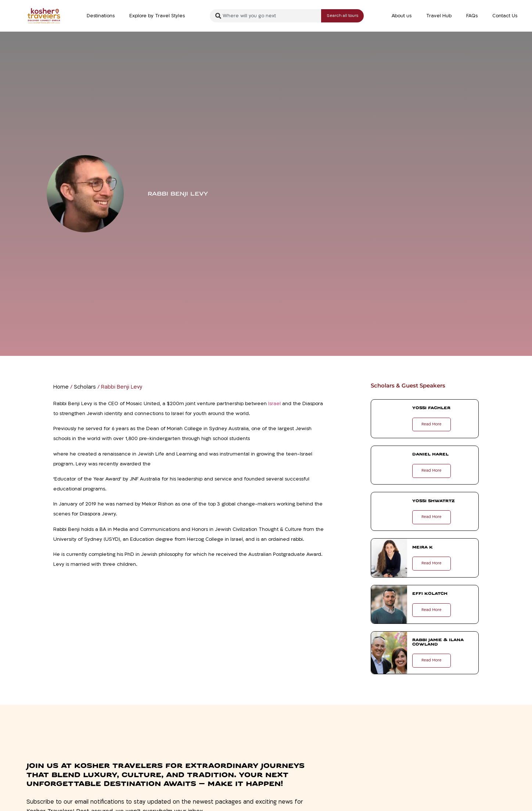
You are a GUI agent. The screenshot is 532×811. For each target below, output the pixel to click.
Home (61, 387)
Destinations (101, 16)
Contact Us (505, 16)
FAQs (472, 16)
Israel (274, 404)
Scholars (85, 387)
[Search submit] (342, 16)
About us (402, 16)
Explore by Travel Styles (157, 16)
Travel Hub (439, 16)
